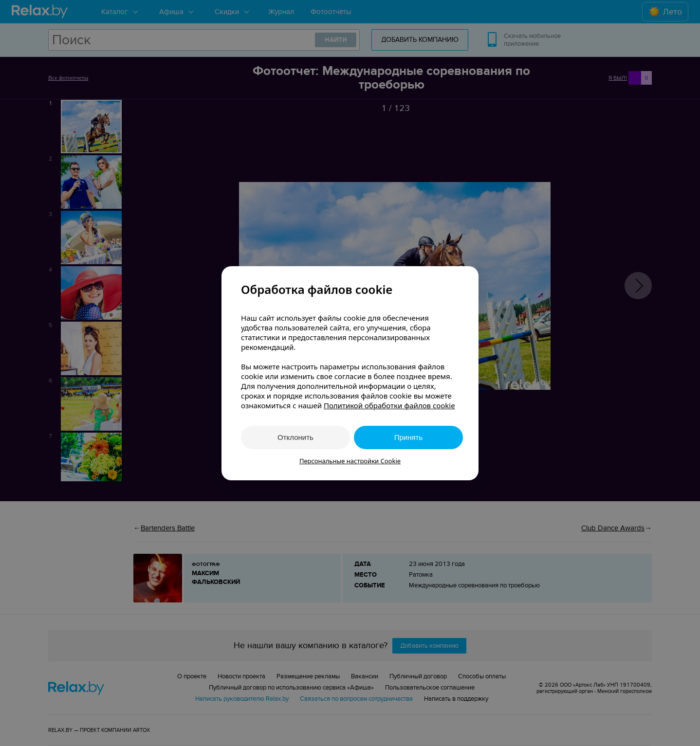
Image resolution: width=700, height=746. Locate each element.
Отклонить (295, 437)
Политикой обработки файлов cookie (389, 405)
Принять (409, 437)
